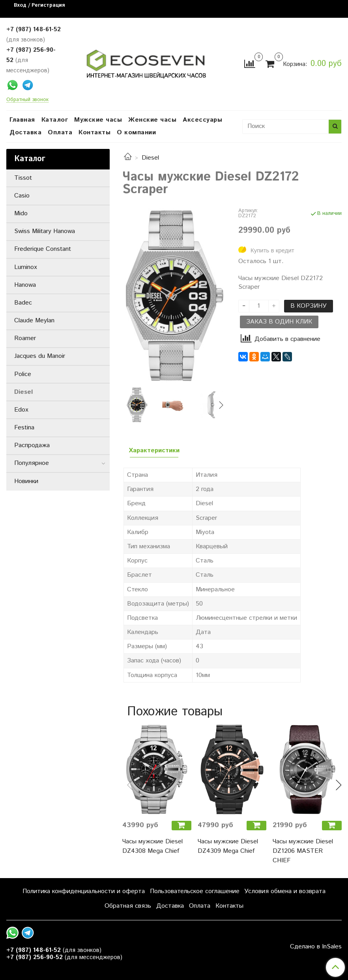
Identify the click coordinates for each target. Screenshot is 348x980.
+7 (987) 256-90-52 (35, 957)
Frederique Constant (43, 249)
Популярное (32, 463)
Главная (22, 120)
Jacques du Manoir (40, 356)
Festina (24, 428)
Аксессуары (202, 120)
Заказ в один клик (279, 322)
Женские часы (152, 120)
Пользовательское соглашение (195, 891)
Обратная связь (128, 906)
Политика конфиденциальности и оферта (84, 891)
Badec (23, 303)
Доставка (25, 133)
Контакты (94, 133)
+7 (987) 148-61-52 (34, 29)
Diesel (150, 158)
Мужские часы (98, 120)
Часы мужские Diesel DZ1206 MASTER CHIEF (303, 851)
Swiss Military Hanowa (45, 231)
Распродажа (32, 445)
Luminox (26, 267)
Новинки (26, 481)
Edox (21, 410)
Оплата (60, 133)
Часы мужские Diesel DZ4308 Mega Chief (152, 846)
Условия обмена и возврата (285, 891)
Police (23, 374)
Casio (22, 196)
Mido (21, 213)
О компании (136, 133)
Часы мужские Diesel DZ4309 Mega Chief (228, 846)
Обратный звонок (27, 100)
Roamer (25, 338)
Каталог (55, 120)
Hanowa (25, 285)
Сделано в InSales (316, 947)
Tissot (23, 178)
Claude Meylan (34, 321)
